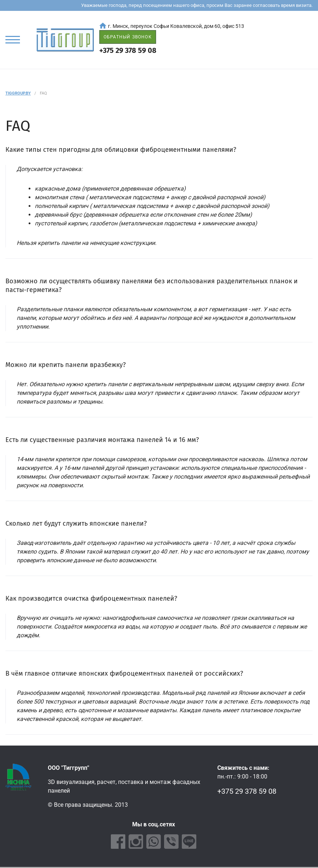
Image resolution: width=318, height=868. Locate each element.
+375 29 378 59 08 (128, 50)
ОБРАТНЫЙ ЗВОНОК (128, 37)
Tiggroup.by (18, 93)
